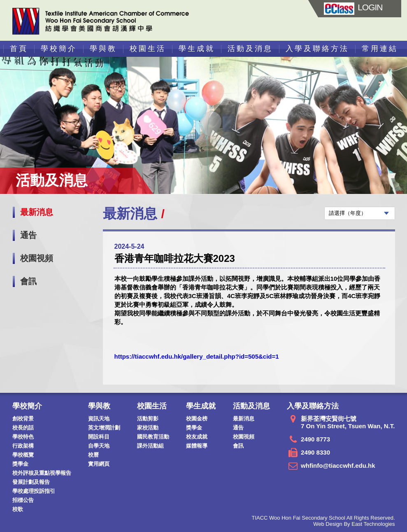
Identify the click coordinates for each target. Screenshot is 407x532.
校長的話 (23, 428)
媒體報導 (197, 446)
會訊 (28, 281)
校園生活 (148, 49)
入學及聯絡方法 (317, 49)
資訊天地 (99, 419)
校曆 (93, 455)
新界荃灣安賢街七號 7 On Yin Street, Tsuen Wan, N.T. (348, 422)
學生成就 (197, 49)
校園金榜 (197, 419)
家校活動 (148, 428)
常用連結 (380, 49)
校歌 (18, 509)
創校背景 (23, 419)
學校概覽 (23, 455)
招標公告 (23, 500)
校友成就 (197, 437)
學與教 (103, 49)
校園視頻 (37, 258)
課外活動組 (150, 446)
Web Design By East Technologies (354, 524)
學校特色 (23, 437)
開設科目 (99, 437)
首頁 (19, 49)
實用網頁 (99, 464)
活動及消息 (250, 49)
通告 (28, 235)
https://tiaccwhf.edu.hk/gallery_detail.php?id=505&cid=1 (197, 356)
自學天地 (99, 446)
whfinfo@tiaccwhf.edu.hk (338, 465)
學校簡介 (59, 49)
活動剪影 (148, 419)
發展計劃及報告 (31, 482)
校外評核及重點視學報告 (42, 473)
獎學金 (20, 464)
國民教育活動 (153, 437)
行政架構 (23, 446)
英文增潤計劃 (104, 428)
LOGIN (353, 7)
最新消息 (37, 212)
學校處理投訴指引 (34, 491)
